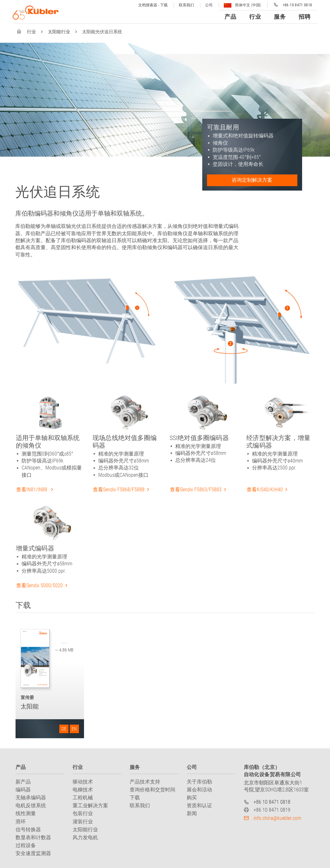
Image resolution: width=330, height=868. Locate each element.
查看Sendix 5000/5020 (39, 585)
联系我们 (186, 5)
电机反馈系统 (31, 805)
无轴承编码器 (31, 798)
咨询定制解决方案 (252, 180)
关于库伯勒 (199, 782)
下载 (135, 798)
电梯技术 (83, 790)
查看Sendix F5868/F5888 (119, 490)
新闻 (192, 813)
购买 (192, 798)
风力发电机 (85, 837)
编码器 (23, 790)
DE (64, 729)
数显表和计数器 (33, 837)
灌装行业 (83, 822)
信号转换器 (28, 830)
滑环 (21, 822)
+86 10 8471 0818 (272, 802)
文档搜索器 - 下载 (153, 5)
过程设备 (26, 845)
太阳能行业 (59, 32)
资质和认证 (199, 805)
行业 (31, 32)
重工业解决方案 (90, 805)
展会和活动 (199, 790)
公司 (209, 5)
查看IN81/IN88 (32, 490)
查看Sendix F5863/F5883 (196, 490)
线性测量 (26, 813)
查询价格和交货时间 (152, 790)
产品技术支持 (145, 782)
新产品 (23, 782)
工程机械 (83, 798)
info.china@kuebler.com (277, 818)
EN (74, 729)
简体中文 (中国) (243, 5)
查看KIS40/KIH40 (265, 490)
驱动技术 (83, 782)
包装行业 (83, 813)
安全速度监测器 (33, 853)
